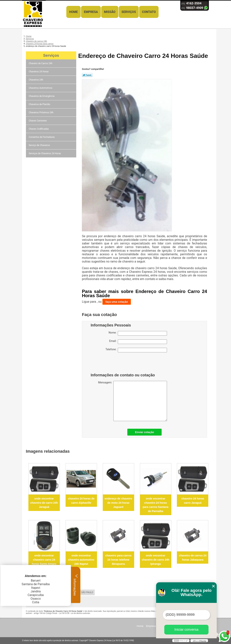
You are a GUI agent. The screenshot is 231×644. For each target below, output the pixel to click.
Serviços (129, 12)
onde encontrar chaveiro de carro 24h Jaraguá (44, 503)
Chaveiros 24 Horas (39, 72)
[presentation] (115, 364)
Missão (110, 12)
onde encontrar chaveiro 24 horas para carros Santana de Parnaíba (156, 505)
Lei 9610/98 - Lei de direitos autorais (75, 613)
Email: (138, 342)
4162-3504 (194, 3)
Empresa (91, 12)
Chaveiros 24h (36, 80)
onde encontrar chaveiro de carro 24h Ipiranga (156, 560)
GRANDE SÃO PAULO (82, 592)
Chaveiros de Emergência (42, 96)
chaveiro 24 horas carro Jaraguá (193, 501)
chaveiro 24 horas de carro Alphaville (81, 501)
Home (73, 12)
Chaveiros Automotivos (41, 88)
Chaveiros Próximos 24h (41, 113)
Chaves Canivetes (38, 121)
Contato (149, 12)
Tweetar (87, 75)
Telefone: (136, 350)
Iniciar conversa (186, 630)
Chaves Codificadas (39, 129)
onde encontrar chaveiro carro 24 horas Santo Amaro (44, 560)
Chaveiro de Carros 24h (41, 63)
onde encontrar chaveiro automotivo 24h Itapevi (81, 560)
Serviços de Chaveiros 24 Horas (45, 153)
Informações (76, 585)
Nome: (138, 333)
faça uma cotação (117, 302)
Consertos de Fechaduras (42, 137)
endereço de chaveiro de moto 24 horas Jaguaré (118, 503)
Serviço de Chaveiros (40, 145)
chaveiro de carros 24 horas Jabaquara (193, 558)
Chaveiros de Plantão (40, 104)
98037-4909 (195, 8)
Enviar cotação (144, 432)
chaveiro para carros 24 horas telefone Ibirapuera (118, 560)
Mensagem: (133, 401)
